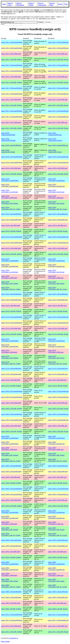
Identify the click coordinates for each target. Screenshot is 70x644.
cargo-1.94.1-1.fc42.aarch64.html (12, 111)
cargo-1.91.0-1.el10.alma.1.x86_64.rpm (56, 357)
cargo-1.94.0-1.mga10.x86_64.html (8, 151)
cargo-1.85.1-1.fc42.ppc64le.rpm (58, 620)
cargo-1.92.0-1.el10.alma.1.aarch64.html (10, 260)
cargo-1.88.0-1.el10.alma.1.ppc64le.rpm (56, 569)
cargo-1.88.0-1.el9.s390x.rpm (57, 603)
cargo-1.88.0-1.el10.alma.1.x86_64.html (10, 580)
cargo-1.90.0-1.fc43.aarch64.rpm (58, 391)
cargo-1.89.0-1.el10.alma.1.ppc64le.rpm (56, 517)
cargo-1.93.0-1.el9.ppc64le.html (11, 220)
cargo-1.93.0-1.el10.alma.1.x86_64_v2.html (11, 208)
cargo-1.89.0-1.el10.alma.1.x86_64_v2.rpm (57, 534)
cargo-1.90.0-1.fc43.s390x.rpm (58, 403)
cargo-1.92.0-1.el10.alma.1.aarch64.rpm (56, 260)
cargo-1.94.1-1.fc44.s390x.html (11, 77)
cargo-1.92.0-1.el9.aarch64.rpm (58, 294)
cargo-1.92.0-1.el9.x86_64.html (11, 311)
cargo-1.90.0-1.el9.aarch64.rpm (58, 466)
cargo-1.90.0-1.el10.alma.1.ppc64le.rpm (56, 443)
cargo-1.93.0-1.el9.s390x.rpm (57, 225)
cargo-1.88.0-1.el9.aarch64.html (11, 592)
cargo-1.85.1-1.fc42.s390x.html (11, 626)
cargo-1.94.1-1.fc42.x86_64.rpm (58, 128)
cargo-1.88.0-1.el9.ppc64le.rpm (58, 597)
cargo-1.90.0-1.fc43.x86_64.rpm (58, 409)
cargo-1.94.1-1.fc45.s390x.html (11, 54)
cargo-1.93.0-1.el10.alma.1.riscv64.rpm (56, 191)
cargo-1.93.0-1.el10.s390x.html (11, 168)
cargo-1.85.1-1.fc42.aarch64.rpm (58, 615)
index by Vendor (32, 4)
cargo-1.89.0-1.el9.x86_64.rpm (58, 557)
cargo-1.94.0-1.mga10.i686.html (11, 145)
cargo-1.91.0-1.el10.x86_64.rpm (58, 334)
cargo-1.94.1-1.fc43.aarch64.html (12, 88)
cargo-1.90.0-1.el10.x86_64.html (11, 431)
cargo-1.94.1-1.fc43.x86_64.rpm (58, 105)
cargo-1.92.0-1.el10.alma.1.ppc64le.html (10, 265)
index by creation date (42, 4)
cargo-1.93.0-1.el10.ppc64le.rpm (58, 162)
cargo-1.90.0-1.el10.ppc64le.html (12, 420)
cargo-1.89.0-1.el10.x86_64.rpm (58, 506)
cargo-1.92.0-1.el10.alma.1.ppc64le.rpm (56, 265)
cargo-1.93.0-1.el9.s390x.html (11, 225)
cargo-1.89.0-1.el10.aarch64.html (12, 489)
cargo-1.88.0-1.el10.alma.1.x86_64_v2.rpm (57, 586)
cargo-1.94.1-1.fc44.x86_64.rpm (58, 82)
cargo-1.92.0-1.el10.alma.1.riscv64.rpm (56, 271)
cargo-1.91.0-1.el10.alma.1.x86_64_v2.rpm (57, 363)
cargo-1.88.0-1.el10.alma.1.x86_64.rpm (56, 580)
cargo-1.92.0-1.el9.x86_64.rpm (58, 311)
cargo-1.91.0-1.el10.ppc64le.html (12, 323)
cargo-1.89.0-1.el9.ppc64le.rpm (58, 546)
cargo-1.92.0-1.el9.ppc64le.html (11, 300)
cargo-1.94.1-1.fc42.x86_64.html (12, 128)
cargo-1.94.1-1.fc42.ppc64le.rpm (58, 117)
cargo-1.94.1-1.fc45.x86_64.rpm (58, 59)
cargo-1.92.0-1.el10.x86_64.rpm (58, 254)
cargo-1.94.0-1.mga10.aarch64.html (8, 134)
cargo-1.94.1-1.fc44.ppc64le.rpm (58, 71)
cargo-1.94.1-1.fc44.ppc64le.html (12, 71)
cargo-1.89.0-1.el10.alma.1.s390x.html (9, 523)
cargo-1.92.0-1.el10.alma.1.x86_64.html (10, 283)
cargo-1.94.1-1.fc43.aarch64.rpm (58, 88)
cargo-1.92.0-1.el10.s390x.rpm (58, 248)
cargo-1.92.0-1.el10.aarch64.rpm (58, 237)
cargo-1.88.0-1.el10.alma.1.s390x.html (9, 574)
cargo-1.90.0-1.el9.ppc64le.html (11, 471)
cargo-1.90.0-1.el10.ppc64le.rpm (58, 420)
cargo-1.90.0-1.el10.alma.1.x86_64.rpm (56, 454)
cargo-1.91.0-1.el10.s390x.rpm (58, 328)
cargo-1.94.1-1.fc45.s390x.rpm (58, 54)
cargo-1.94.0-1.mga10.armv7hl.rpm (55, 140)
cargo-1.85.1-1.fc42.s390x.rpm (58, 626)
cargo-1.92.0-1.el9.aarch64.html (11, 294)
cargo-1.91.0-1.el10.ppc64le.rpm (58, 323)
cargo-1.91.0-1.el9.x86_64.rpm (58, 386)
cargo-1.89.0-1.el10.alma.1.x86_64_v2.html (11, 534)
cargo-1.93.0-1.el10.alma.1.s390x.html (9, 197)
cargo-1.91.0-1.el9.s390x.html (11, 380)
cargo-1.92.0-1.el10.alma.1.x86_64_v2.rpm (57, 288)
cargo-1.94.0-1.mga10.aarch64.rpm (55, 134)
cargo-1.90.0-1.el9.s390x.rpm (57, 477)
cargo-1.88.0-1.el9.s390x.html (11, 603)
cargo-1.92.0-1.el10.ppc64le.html (12, 243)
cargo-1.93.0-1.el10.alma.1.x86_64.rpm (56, 203)
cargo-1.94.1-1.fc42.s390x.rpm (58, 122)
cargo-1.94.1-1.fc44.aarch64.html (12, 65)
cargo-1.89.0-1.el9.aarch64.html (11, 540)
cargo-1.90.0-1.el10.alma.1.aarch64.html (10, 437)
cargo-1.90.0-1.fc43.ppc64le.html (12, 397)
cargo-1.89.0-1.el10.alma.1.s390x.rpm (56, 523)
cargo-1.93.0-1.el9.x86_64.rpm (58, 231)
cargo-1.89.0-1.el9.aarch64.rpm (58, 540)
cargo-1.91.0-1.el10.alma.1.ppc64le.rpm (56, 346)
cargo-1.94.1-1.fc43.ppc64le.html (12, 94)
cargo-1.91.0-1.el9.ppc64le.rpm (58, 374)
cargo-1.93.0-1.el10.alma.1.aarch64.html (10, 180)
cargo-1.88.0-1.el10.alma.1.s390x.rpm (56, 574)
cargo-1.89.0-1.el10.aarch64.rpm (58, 489)
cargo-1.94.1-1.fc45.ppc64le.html (12, 48)
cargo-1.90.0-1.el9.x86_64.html (11, 483)
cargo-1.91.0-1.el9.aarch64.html (11, 368)
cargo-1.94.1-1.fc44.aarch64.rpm (58, 65)
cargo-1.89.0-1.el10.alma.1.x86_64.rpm (56, 529)
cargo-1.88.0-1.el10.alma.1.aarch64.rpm (56, 563)
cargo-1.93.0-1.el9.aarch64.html (11, 214)
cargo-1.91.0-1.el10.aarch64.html (12, 317)
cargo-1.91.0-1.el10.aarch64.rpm (58, 317)
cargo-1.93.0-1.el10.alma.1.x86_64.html (10, 203)
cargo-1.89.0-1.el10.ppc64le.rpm (58, 494)
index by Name (52, 4)
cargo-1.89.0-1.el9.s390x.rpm (57, 552)
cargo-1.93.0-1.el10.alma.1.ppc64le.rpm (56, 185)
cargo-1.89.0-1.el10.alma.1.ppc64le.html (10, 517)
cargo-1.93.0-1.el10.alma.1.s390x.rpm (56, 197)
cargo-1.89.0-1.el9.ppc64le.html (11, 546)
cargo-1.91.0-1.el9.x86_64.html (11, 386)
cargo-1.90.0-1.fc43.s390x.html (11, 403)
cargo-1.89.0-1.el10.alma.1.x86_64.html (10, 529)
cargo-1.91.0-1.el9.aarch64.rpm (58, 368)
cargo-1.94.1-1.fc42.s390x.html (11, 122)
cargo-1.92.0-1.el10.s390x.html (11, 248)
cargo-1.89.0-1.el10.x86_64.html (11, 506)
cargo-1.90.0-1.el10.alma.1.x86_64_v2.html (11, 460)
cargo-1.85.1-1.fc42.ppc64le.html (12, 620)
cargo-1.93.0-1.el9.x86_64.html (11, 231)
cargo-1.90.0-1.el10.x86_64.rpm (58, 431)
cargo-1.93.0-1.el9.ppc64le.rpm (58, 220)
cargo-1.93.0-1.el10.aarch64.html (12, 157)
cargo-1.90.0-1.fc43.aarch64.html (12, 391)
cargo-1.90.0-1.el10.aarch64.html (12, 414)
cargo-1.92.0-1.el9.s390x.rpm (57, 306)
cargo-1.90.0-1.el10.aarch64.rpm (58, 414)
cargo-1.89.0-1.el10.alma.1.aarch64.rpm (56, 512)
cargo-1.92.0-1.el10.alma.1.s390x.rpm (56, 277)
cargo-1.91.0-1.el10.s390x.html (11, 328)
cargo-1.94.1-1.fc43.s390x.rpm (58, 100)
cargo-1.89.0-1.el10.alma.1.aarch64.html (10, 512)
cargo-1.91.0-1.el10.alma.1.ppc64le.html (10, 346)
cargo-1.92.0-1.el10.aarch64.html (12, 237)
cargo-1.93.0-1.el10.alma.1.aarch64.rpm (56, 180)
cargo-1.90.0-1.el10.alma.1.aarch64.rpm (56, 437)
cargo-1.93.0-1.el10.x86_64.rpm (58, 174)
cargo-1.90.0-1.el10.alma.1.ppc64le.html (10, 443)
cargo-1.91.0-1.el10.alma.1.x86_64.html (10, 357)
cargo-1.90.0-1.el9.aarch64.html (11, 466)
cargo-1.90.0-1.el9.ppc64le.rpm (58, 471)
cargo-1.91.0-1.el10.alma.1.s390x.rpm (56, 351)
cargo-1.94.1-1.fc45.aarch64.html (12, 42)
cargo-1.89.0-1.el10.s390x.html (11, 500)
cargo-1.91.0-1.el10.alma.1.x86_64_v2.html (11, 363)
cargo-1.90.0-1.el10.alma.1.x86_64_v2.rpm (57, 460)
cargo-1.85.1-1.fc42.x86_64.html (12, 632)
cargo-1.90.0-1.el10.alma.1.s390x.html (9, 449)
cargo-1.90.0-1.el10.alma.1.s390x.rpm (56, 449)
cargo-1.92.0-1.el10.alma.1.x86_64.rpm (56, 283)
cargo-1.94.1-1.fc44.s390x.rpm (58, 77)
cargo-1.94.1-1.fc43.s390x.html (11, 100)
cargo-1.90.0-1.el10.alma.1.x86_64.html (10, 454)
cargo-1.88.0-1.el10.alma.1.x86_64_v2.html (11, 586)
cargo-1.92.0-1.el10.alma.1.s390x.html (9, 277)
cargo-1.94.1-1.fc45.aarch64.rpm (58, 42)
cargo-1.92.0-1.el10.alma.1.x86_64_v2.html (11, 288)
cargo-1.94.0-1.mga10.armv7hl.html (8, 140)
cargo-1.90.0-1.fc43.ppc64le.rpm (58, 397)
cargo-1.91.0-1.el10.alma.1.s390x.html (9, 351)
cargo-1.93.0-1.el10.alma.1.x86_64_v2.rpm (57, 208)
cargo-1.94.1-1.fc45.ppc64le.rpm (58, 48)
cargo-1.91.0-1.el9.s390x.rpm (57, 380)
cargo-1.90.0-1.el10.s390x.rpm (58, 426)
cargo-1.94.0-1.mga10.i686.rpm (58, 145)
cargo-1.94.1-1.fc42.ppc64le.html (12, 117)
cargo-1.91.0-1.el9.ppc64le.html (11, 374)
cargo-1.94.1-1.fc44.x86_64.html (12, 82)
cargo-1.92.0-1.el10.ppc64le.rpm (58, 243)
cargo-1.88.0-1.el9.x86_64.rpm (58, 609)
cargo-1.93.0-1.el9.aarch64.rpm (58, 214)
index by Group (10, 4)
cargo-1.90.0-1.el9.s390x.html (11, 477)
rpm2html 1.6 (14, 638)
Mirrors (61, 4)
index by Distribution (20, 4)
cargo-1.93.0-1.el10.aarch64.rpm (58, 157)
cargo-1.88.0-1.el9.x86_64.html (11, 609)
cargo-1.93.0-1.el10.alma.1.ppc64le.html (10, 185)
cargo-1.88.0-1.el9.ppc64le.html (11, 597)
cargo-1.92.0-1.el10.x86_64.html (11, 254)
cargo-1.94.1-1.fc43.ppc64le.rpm (58, 94)
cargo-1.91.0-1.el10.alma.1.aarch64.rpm (56, 340)
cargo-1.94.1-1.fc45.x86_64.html (12, 59)
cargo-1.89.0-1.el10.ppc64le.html (12, 494)
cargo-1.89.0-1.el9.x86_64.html (11, 557)
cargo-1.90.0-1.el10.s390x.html (11, 426)
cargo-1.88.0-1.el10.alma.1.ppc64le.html (10, 569)
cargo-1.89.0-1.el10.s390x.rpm (58, 500)
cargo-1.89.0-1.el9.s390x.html (11, 552)
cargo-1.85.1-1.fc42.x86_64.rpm (58, 632)
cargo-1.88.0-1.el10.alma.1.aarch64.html (10, 563)
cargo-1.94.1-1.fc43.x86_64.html (12, 105)
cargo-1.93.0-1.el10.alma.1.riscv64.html (9, 191)
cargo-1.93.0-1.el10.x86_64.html (11, 174)
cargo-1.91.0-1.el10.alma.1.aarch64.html (10, 340)
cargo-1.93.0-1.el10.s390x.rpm (58, 168)
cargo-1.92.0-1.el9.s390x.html (11, 306)
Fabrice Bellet (5, 641)
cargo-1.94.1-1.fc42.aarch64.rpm (58, 111)
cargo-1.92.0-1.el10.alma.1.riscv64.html (9, 271)
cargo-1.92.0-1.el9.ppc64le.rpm (58, 300)
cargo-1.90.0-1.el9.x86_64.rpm (58, 483)
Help (66, 4)
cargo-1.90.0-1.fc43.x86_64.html (12, 409)
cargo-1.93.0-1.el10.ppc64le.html (12, 162)
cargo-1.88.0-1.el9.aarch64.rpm (58, 592)
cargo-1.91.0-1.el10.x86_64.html (11, 334)
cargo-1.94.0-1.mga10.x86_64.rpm (55, 151)
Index (4, 4)
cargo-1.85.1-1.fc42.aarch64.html (12, 615)
